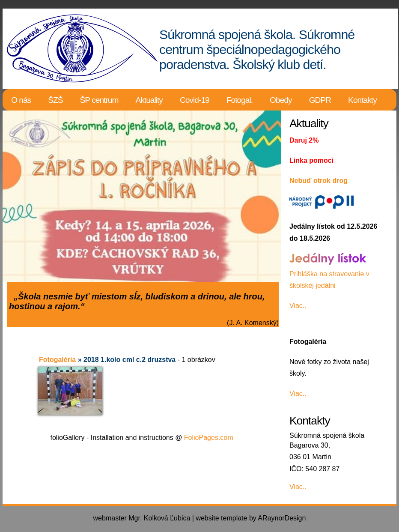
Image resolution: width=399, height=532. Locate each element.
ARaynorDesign (282, 518)
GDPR (320, 100)
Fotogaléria (57, 360)
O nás (21, 100)
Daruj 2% (304, 140)
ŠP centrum (99, 100)
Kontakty (362, 100)
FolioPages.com (209, 438)
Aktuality (149, 100)
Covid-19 (195, 100)
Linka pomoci (311, 160)
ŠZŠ (55, 100)
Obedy (281, 100)
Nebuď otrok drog (319, 181)
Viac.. (298, 306)
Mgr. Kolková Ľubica (159, 518)
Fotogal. (240, 100)
